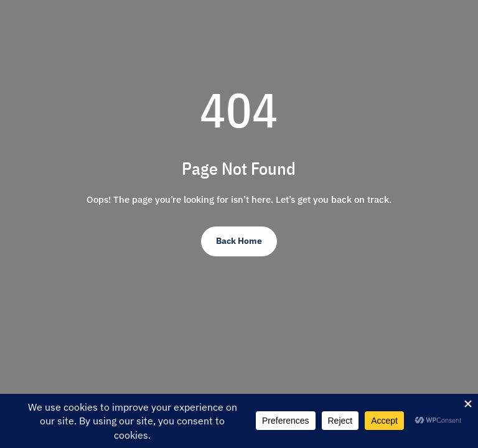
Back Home (239, 241)
